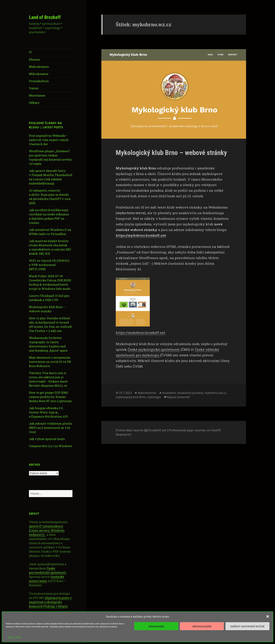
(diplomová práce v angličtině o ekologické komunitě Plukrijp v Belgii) (50, 602)
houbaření (169, 393)
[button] (268, 616)
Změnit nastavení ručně (248, 626)
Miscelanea (37, 95)
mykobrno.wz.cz (215, 393)
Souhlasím (156, 626)
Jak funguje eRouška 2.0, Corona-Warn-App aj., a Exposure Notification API (48, 412)
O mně (10, 637)
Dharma (34, 59)
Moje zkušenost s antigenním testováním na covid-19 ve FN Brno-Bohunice (50, 362)
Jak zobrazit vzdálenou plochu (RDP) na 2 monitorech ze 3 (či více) (51, 428)
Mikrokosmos (39, 74)
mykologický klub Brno (131, 397)
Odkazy (34, 103)
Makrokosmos (39, 67)
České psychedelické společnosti (48, 570)
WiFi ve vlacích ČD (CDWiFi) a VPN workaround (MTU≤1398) (49, 265)
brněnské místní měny (46, 579)
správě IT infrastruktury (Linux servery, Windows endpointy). (47, 530)
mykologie (154, 397)
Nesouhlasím (202, 626)
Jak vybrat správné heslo (47, 439)
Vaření (34, 88)
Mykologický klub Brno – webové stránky (171, 153)
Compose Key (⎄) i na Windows (51, 446)
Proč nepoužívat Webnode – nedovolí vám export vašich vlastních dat (49, 140)
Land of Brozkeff (45, 17)
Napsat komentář (178, 397)
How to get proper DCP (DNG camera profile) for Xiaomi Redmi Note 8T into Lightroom (50, 397)
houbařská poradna (190, 393)
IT (30, 52)
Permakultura (39, 81)
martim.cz (202, 430)
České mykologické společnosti (154, 349)
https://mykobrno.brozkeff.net (140, 333)
